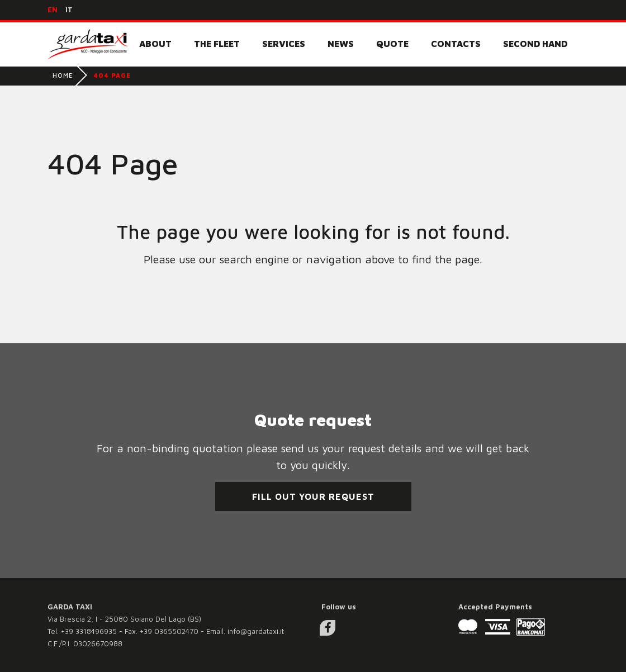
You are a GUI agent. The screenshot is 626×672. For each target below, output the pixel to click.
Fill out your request (313, 496)
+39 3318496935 (89, 631)
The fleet (217, 44)
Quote (392, 44)
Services (284, 44)
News (341, 44)
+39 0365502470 (169, 631)
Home (63, 75)
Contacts (456, 44)
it (69, 10)
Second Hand (535, 44)
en (53, 10)
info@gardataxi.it (256, 631)
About (155, 44)
